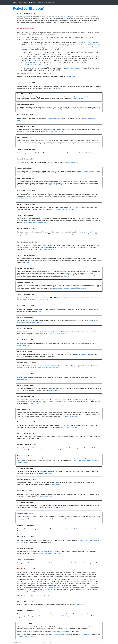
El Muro (39, 311)
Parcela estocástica (78, 99)
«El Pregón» (33, 2)
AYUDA (63, 616)
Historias (51, 2)
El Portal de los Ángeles (73, 416)
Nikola (63, 643)
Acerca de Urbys (70, 77)
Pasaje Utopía (81, 605)
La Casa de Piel (22, 379)
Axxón (21, 2)
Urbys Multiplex (97, 109)
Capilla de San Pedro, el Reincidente (26, 636)
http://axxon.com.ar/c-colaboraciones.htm (36, 65)
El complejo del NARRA (84, 354)
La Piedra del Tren (85, 635)
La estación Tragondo (50, 249)
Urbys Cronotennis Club (24, 198)
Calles (39, 2)
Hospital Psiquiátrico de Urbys (65, 209)
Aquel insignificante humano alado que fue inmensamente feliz (70, 289)
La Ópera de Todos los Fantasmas (61, 635)
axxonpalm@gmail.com (91, 43)
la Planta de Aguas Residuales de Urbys (51, 554)
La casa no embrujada (71, 427)
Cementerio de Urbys (66, 17)
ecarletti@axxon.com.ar (29, 63)
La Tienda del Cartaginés (52, 118)
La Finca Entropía (82, 153)
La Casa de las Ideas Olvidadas (57, 334)
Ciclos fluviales (30, 263)
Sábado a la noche (48, 496)
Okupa (59, 88)
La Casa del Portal (80, 529)
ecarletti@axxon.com (73, 68)
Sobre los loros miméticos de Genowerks (34, 223)
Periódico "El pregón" (29, 8)
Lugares (45, 2)
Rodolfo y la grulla (55, 485)
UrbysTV (61, 507)
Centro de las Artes (72, 162)
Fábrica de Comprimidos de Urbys (49, 368)
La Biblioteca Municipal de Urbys (55, 185)
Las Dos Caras (35, 404)
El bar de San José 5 (66, 142)
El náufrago (66, 277)
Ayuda (26, 2)
